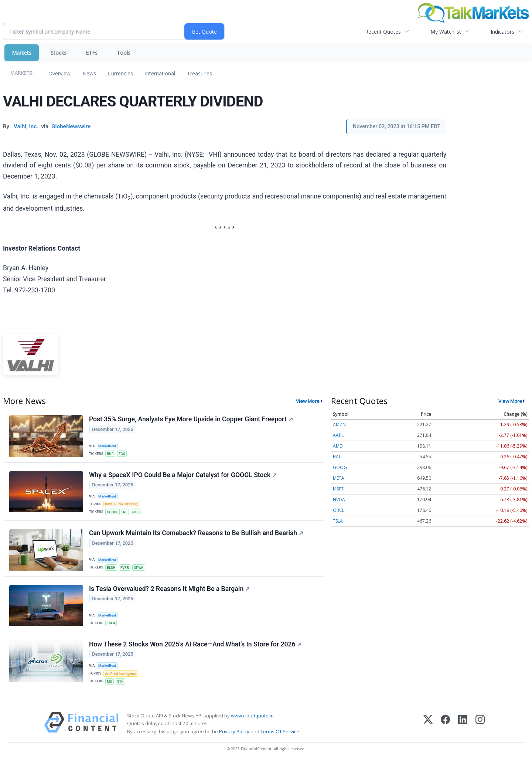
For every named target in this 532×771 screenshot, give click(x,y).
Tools (124, 53)
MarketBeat (108, 446)
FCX (123, 454)
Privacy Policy (234, 739)
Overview (59, 73)
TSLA (112, 628)
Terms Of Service (280, 739)
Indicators (502, 32)
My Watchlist (446, 32)
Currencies (120, 73)
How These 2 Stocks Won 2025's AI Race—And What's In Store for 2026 (196, 651)
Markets (22, 53)
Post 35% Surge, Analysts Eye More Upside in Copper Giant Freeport (191, 420)
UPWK (141, 571)
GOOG (340, 467)
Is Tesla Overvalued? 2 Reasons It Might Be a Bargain (170, 594)
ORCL (339, 510)
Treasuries (199, 73)
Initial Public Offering (122, 506)
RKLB (138, 514)
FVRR (126, 571)
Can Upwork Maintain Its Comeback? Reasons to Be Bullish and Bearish (197, 537)
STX (122, 688)
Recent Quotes (383, 32)
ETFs (92, 53)
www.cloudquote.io (252, 723)
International (160, 73)
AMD (338, 446)
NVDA (339, 500)
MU (110, 688)
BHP (111, 454)
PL (127, 514)
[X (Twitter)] (428, 731)
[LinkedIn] (463, 731)
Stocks (59, 53)
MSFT (338, 489)
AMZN (339, 424)
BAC (337, 457)
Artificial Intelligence (122, 680)
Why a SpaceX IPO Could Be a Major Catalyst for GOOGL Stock (183, 476)
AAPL (338, 435)
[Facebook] (445, 731)
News (89, 73)
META (339, 478)
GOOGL (113, 514)
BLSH (112, 571)
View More (308, 401)
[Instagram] (480, 731)
